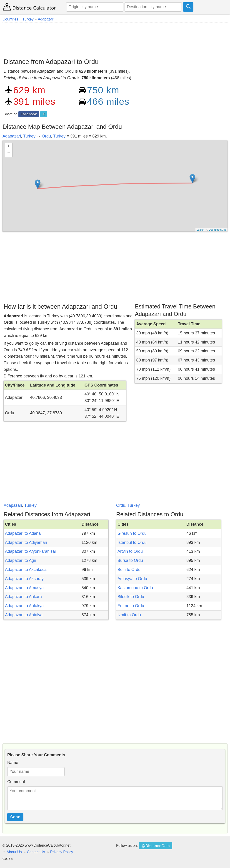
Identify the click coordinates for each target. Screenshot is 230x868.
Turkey (29, 136)
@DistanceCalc (156, 846)
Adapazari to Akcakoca (26, 570)
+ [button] (9, 147)
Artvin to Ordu (130, 551)
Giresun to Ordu (132, 533)
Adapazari (12, 136)
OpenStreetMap (217, 230)
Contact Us (36, 852)
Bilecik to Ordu (131, 597)
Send (15, 817)
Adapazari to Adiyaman (26, 542)
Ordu (46, 136)
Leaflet (200, 230)
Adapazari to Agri (21, 560)
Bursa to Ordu (130, 560)
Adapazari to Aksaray (24, 579)
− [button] (9, 153)
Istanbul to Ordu (132, 542)
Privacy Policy (62, 852)
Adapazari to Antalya (24, 615)
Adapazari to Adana (23, 533)
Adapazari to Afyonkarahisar (31, 551)
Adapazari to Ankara (23, 597)
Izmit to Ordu (129, 615)
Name (13, 763)
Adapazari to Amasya (24, 588)
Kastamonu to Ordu (135, 588)
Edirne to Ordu (131, 606)
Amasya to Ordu (132, 579)
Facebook (29, 114)
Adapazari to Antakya (24, 606)
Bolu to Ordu (129, 570)
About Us (14, 852)
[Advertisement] (115, 39)
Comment (16, 782)
